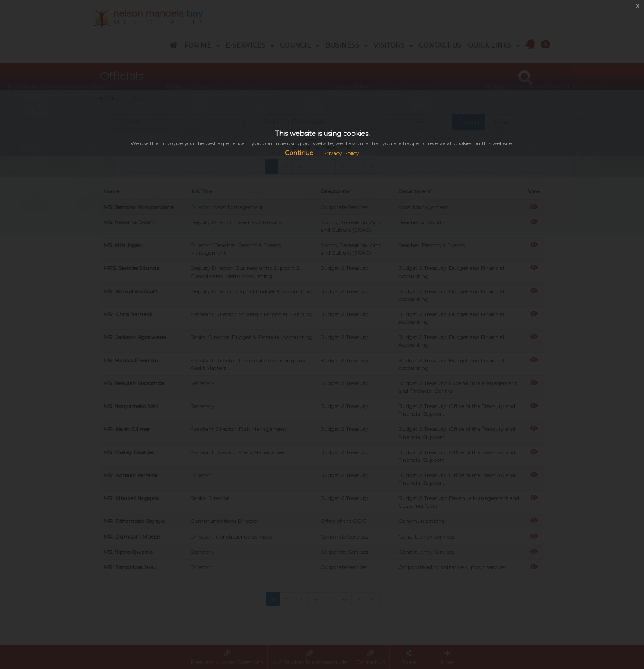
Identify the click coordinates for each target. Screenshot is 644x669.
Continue (299, 153)
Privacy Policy (341, 153)
